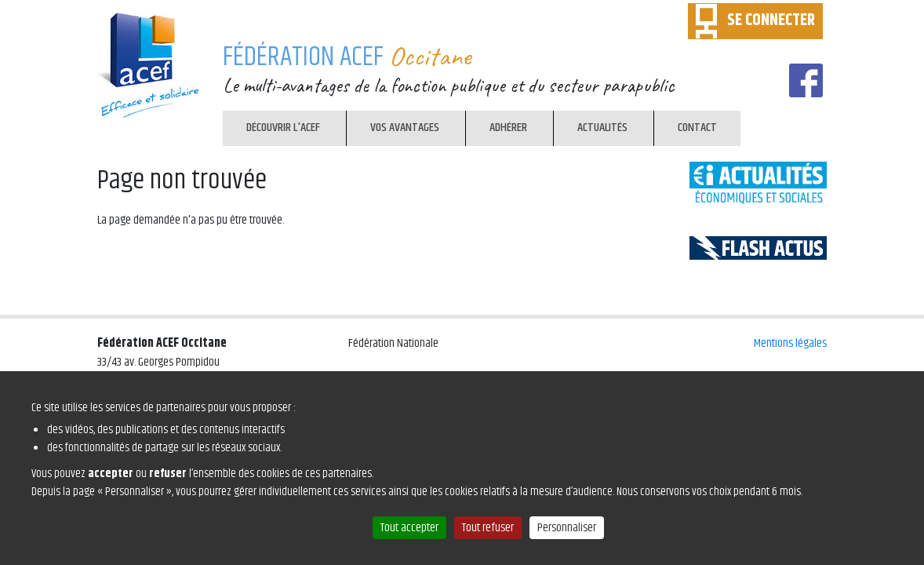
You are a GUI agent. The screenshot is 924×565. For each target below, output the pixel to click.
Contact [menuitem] (697, 128)
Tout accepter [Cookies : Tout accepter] (409, 528)
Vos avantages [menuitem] (405, 128)
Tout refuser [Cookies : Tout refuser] (488, 528)
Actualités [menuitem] (598, 131)
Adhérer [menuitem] (508, 128)
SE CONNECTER (771, 20)
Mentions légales (790, 344)
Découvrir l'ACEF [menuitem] (283, 128)
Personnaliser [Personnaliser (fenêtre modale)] (567, 528)
